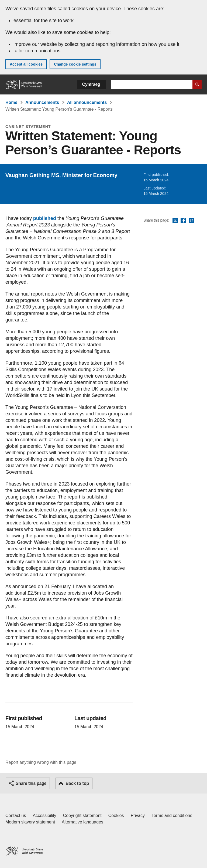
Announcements (42, 102)
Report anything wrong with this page (41, 762)
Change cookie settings (75, 64)
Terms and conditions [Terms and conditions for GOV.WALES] (172, 816)
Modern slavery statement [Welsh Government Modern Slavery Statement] (30, 822)
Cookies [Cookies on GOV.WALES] (116, 816)
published (45, 218)
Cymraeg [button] (91, 84)
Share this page (31, 783)
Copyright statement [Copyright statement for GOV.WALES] (82, 816)
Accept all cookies (26, 64)
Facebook (183, 221)
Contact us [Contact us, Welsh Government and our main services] (16, 816)
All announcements (87, 102)
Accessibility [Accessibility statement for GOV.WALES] (44, 816)
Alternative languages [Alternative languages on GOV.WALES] (82, 822)
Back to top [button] (77, 783)
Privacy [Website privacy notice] (138, 816)
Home (11, 102)
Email (191, 221)
